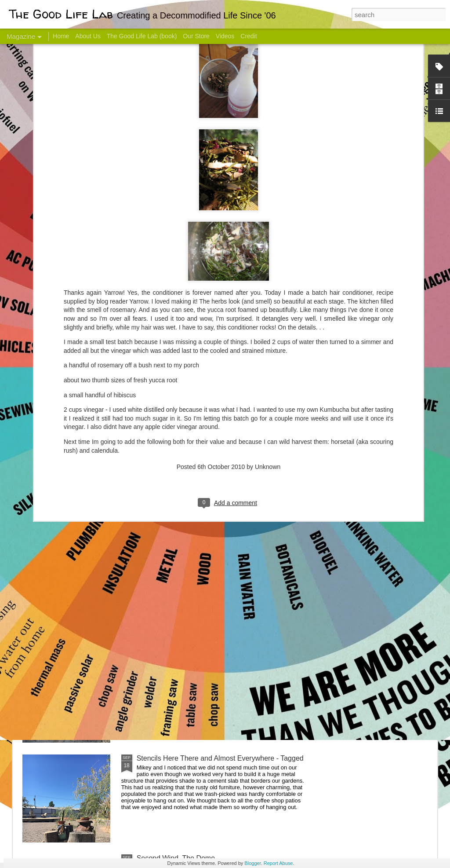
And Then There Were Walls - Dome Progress (208, 559)
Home (61, 36)
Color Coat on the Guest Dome (86, 520)
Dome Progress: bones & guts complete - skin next (216, 658)
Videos (225, 36)
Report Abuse (278, 863)
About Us (88, 36)
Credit (249, 36)
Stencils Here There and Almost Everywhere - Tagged (220, 758)
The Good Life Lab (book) (142, 36)
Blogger (252, 863)
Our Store (196, 36)
